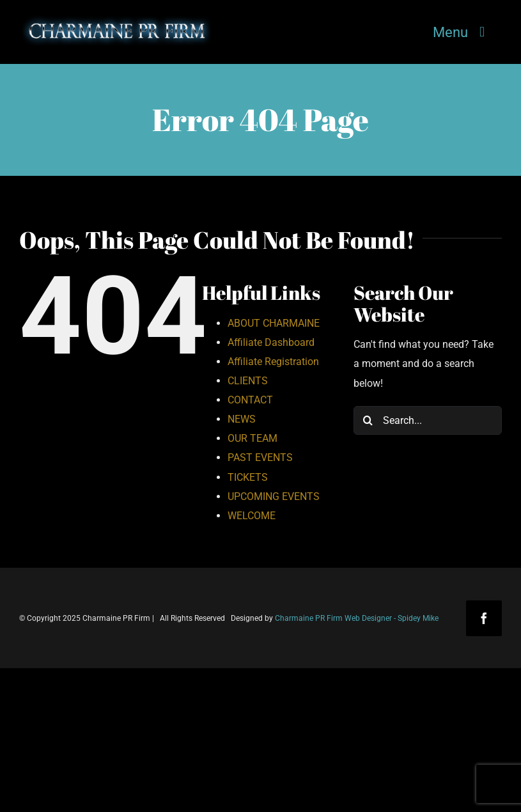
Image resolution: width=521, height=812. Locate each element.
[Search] (368, 420)
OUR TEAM (253, 438)
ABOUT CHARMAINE (274, 323)
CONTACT (250, 400)
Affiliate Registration (273, 362)
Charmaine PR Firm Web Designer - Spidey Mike (357, 618)
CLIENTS (248, 381)
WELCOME (252, 516)
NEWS (242, 419)
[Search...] (428, 420)
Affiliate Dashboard (271, 342)
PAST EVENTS (260, 457)
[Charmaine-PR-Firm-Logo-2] (115, 20)
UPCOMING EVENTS (274, 496)
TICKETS (248, 477)
